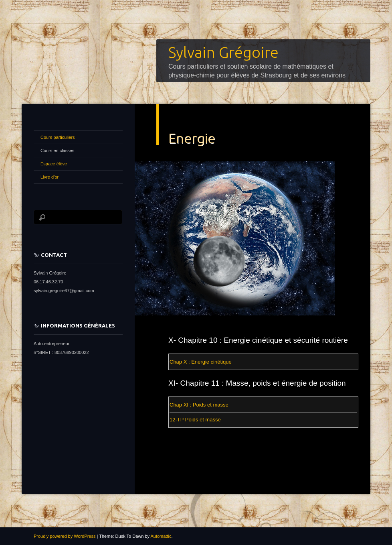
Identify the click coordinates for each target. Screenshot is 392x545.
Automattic (161, 536)
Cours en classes (57, 150)
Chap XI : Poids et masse (199, 405)
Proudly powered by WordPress (65, 536)
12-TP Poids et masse (195, 420)
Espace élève (54, 164)
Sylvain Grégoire (223, 52)
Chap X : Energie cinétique (201, 362)
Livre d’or (50, 177)
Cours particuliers (58, 137)
